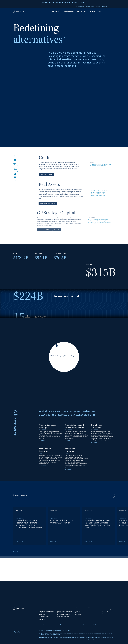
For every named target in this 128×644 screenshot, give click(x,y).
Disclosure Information (79, 625)
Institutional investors (63, 616)
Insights (89, 608)
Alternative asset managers (64, 611)
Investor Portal (90, 7)
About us (78, 611)
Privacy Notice (43, 625)
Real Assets (42, 614)
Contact (104, 7)
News (97, 608)
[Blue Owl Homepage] (26, 609)
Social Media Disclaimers (96, 625)
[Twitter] (19, 632)
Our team (78, 613)
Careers (98, 7)
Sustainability (79, 614)
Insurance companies (63, 618)
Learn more (83, 3)
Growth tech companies (63, 614)
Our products (42, 619)
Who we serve (61, 608)
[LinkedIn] (15, 632)
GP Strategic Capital (44, 616)
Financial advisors (62, 613)
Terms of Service (60, 625)
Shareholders (80, 7)
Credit (40, 613)
